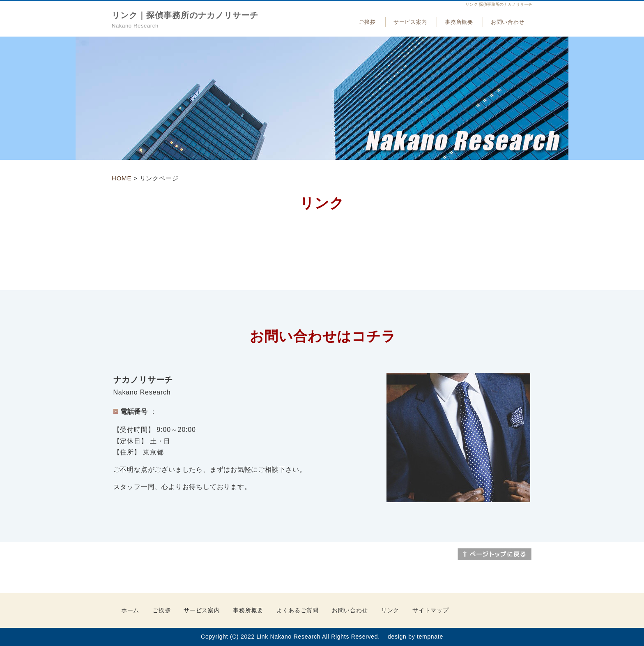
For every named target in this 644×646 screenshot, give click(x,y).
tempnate (430, 637)
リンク (390, 610)
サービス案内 (410, 22)
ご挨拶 (367, 22)
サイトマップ (430, 610)
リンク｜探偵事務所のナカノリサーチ (185, 15)
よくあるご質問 (298, 610)
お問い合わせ (508, 22)
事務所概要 (459, 22)
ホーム (130, 610)
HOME (122, 178)
